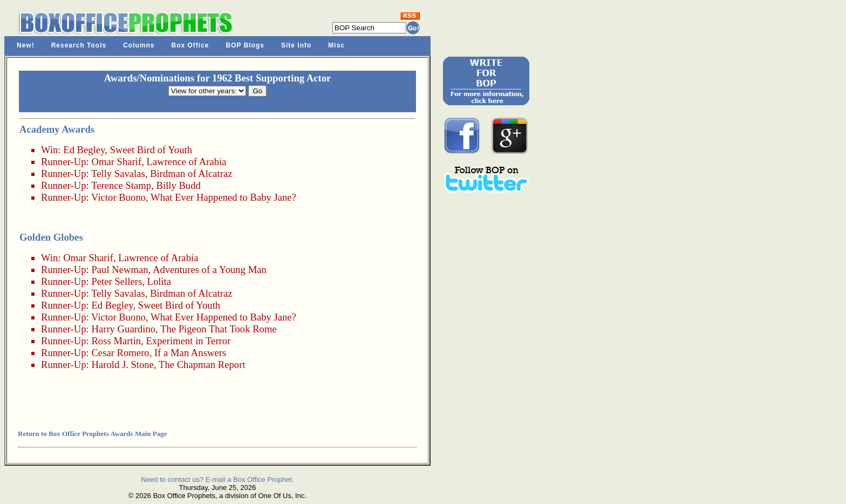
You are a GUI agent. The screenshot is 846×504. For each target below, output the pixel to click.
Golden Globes (51, 237)
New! (26, 45)
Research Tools (79, 45)
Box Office (190, 45)
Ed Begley (84, 150)
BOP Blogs (245, 45)
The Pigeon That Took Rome (219, 329)
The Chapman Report (202, 365)
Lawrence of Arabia (187, 162)
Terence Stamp (121, 185)
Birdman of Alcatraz (191, 173)
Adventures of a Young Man (210, 270)
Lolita (159, 281)
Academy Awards (57, 129)
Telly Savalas (118, 173)
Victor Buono (118, 197)
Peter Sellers (117, 281)
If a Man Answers (190, 353)
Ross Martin (116, 341)
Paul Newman (120, 270)
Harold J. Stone (122, 365)
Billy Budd (179, 185)
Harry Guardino (123, 329)
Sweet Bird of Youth (151, 150)
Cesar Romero (120, 353)
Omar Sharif (116, 162)
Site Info (296, 45)
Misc (336, 45)
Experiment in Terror (188, 341)
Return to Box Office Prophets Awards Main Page (92, 434)
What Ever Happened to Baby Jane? (223, 197)
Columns (139, 45)
